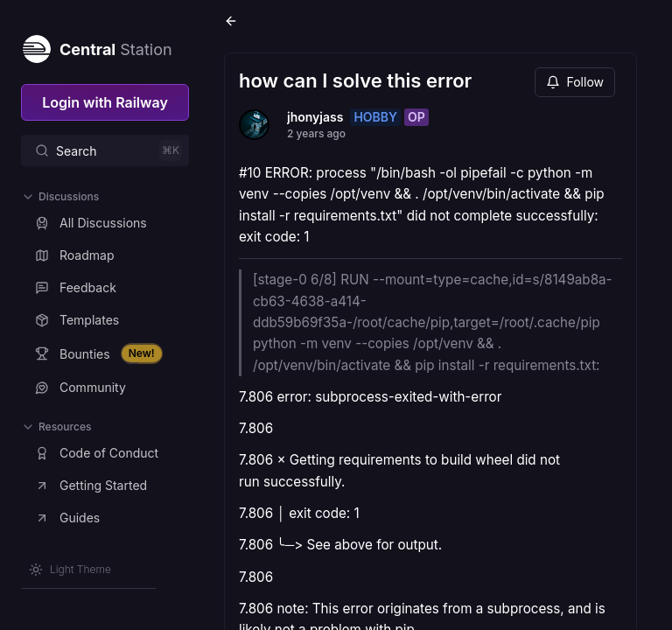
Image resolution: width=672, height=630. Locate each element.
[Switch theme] (70, 570)
